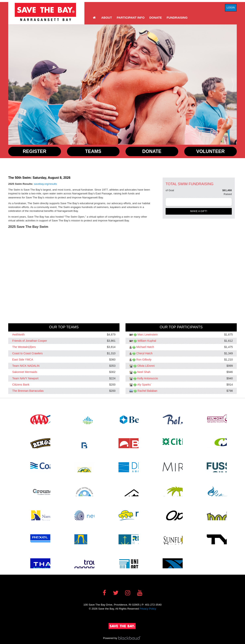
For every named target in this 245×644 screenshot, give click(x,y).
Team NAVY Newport (25, 378)
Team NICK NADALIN (26, 366)
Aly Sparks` (145, 385)
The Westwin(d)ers (24, 347)
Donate (156, 18)
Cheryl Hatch (144, 353)
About (107, 18)
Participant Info (131, 18)
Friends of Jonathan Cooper (30, 341)
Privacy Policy (148, 609)
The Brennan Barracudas (28, 391)
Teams (93, 151)
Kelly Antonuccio (148, 378)
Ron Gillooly (144, 360)
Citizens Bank (21, 385)
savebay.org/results (45, 184)
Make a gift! (199, 211)
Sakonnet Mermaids (25, 372)
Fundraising (177, 18)
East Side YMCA (23, 360)
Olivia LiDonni (146, 366)
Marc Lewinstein (148, 335)
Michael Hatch (145, 347)
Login (231, 8)
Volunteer (211, 151)
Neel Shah (144, 372)
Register (34, 151)
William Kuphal (147, 341)
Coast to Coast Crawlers (27, 353)
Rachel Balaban (147, 391)
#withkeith (18, 335)
